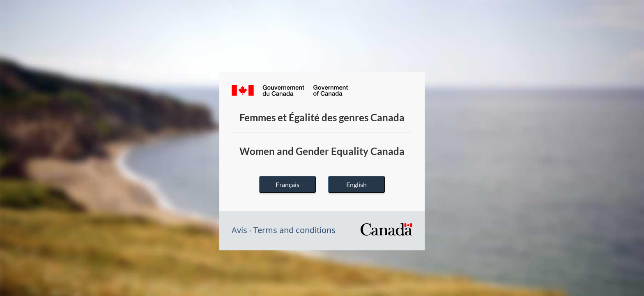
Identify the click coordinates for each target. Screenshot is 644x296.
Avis (239, 230)
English (356, 184)
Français (287, 184)
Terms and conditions (294, 230)
